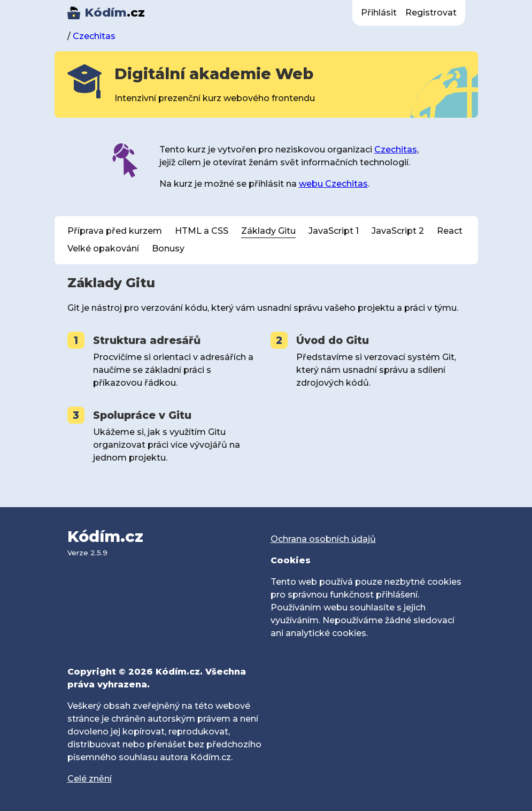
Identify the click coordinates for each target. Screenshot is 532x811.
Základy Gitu (268, 231)
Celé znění (90, 779)
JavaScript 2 (398, 231)
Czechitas (94, 36)
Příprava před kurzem (115, 231)
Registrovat (431, 13)
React (450, 231)
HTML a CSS (202, 231)
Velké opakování (103, 248)
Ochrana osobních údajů (323, 539)
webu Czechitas (333, 184)
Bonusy (168, 248)
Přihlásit (379, 13)
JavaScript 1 (334, 231)
